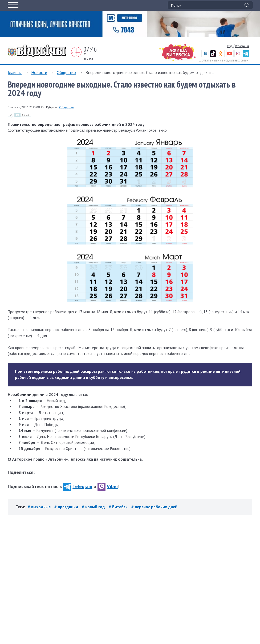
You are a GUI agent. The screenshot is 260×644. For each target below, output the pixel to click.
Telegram (78, 486)
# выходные (40, 507)
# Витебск (119, 507)
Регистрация (242, 46)
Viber (108, 486)
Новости (39, 72)
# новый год (94, 507)
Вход (230, 46)
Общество (66, 72)
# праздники (67, 507)
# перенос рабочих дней (154, 507)
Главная (15, 72)
